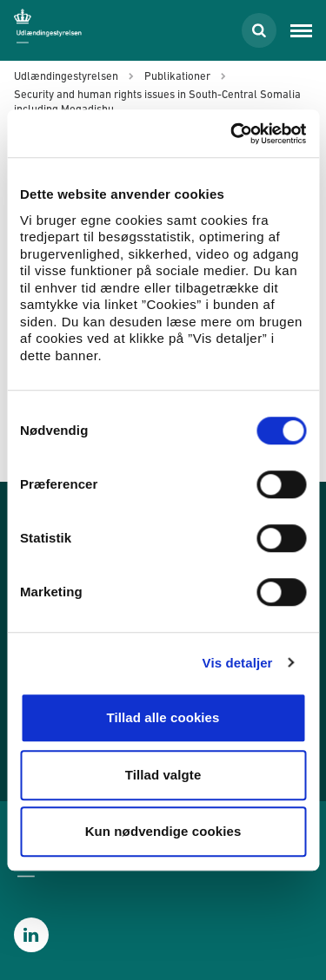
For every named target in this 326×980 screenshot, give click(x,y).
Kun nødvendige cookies (163, 831)
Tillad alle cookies (163, 717)
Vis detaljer (238, 663)
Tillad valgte (163, 775)
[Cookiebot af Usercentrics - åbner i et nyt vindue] (232, 134)
